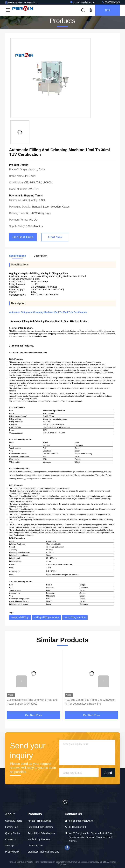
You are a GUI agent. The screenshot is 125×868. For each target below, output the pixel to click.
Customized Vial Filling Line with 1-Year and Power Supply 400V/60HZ (32, 702)
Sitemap (9, 846)
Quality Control (13, 833)
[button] (21, 681)
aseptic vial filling (20, 617)
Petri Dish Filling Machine (41, 827)
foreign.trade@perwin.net (83, 2)
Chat (108, 10)
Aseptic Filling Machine (39, 821)
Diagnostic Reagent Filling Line (43, 852)
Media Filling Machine (39, 839)
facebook (67, 848)
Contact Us (11, 839)
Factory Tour (12, 827)
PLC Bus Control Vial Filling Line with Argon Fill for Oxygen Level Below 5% (90, 702)
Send (108, 773)
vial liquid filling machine (47, 617)
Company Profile (14, 821)
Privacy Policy (12, 852)
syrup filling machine (75, 617)
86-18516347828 (111, 2)
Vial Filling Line (35, 846)
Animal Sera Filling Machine (42, 833)
